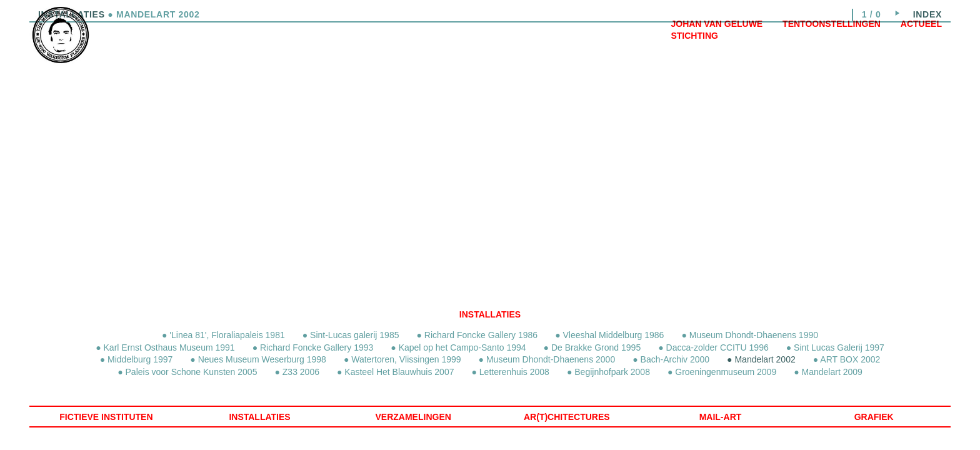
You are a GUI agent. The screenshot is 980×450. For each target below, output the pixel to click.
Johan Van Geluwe (717, 24)
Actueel (921, 24)
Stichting (694, 36)
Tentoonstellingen (832, 24)
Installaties (490, 314)
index (927, 14)
